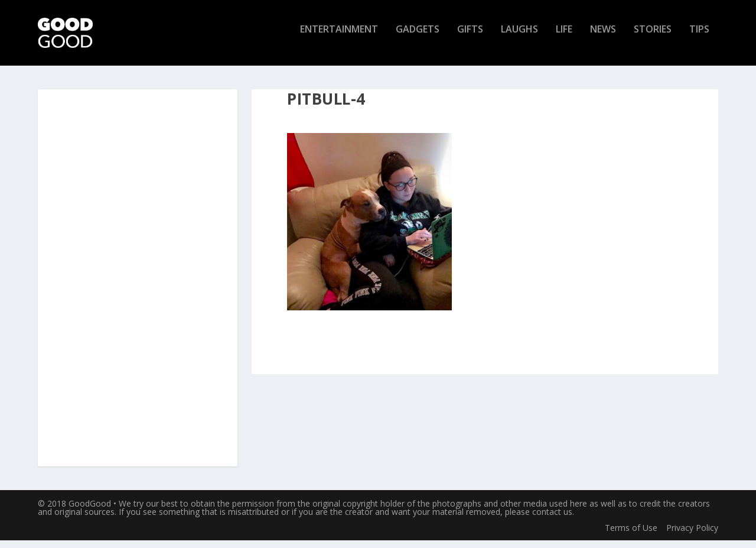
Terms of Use (631, 535)
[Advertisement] (138, 286)
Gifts (470, 38)
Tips (699, 38)
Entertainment (339, 38)
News (603, 38)
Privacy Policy (692, 535)
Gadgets (418, 38)
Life (564, 38)
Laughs (519, 38)
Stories (653, 38)
